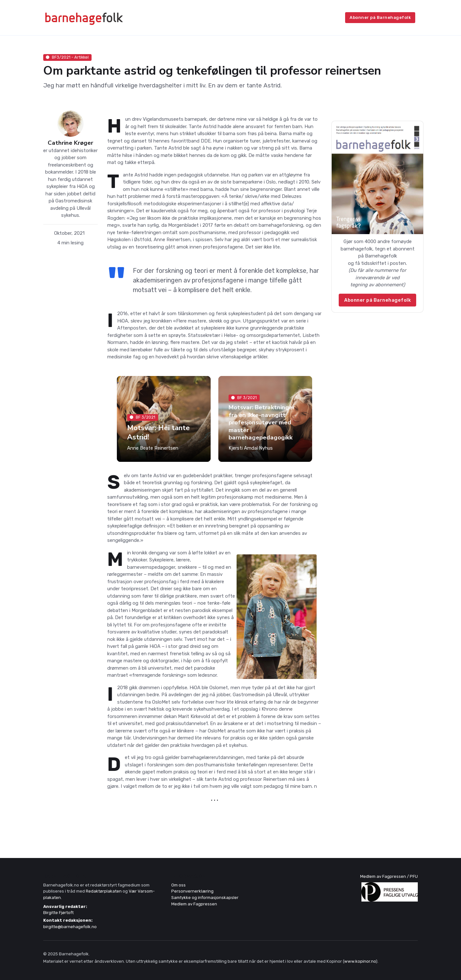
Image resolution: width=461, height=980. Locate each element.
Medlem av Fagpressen (194, 904)
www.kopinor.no (360, 961)
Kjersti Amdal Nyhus (251, 448)
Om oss (178, 885)
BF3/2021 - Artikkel (67, 57)
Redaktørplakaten (104, 891)
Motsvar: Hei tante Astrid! (158, 432)
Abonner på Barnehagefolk (380, 17)
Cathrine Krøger (70, 143)
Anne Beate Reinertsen (153, 448)
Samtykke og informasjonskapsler (205, 898)
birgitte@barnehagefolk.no (70, 927)
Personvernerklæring (192, 891)
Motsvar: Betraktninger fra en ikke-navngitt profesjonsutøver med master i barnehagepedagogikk (262, 422)
